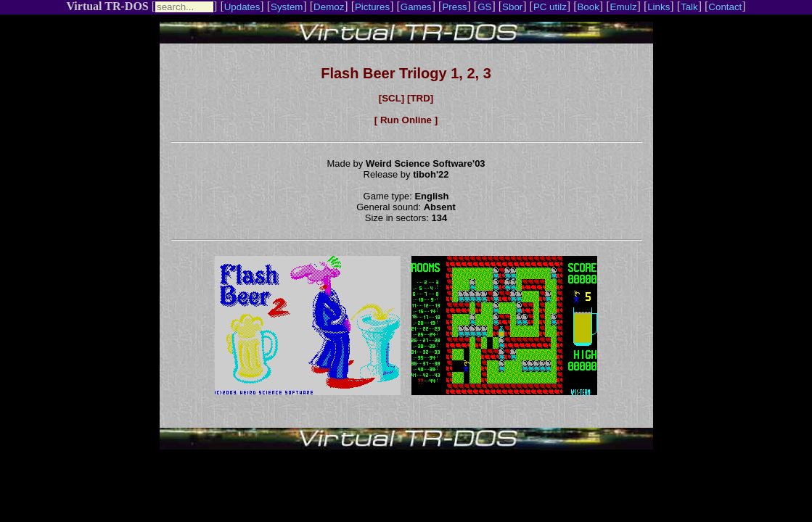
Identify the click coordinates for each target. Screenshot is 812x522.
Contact (725, 7)
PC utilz (550, 7)
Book (588, 7)
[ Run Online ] (406, 120)
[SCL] (392, 98)
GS (484, 7)
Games (416, 7)
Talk (689, 7)
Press (454, 7)
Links (659, 7)
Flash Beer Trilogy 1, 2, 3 (406, 73)
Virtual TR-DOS (107, 6)
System (287, 7)
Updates (242, 7)
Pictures (372, 7)
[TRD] (420, 98)
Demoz (329, 7)
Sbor (512, 7)
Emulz (624, 7)
